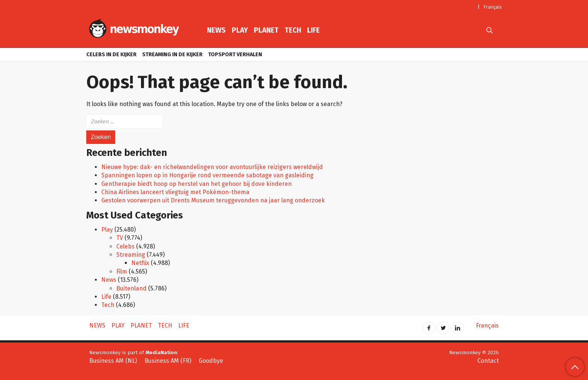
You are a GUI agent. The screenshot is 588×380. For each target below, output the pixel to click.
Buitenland (131, 288)
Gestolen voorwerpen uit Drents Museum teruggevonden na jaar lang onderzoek (213, 200)
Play (240, 30)
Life (313, 30)
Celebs (125, 246)
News (216, 30)
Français (493, 7)
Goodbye (211, 361)
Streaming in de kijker (172, 55)
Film (122, 272)
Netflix (140, 263)
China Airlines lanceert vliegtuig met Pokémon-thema (175, 192)
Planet (266, 30)
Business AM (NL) (113, 361)
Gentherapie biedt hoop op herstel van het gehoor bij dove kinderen (196, 184)
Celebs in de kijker (111, 55)
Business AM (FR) (168, 361)
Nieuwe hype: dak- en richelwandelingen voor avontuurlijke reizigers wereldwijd (212, 167)
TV (120, 238)
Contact (488, 361)
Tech (293, 30)
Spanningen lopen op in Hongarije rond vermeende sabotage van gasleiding (207, 175)
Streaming (131, 255)
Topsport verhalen (235, 55)
